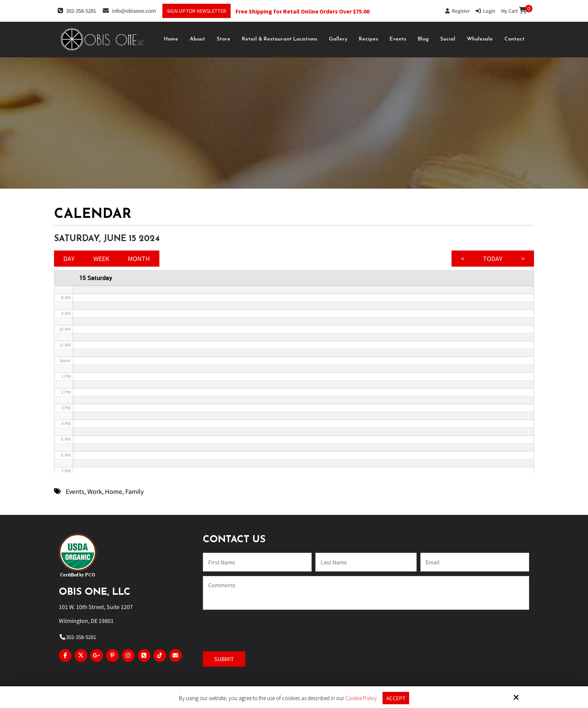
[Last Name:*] (366, 562)
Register (457, 11)
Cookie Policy (361, 698)
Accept (396, 698)
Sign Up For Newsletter (196, 11)
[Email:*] (475, 562)
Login (485, 11)
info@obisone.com (129, 10)
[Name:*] (257, 562)
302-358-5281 (77, 10)
